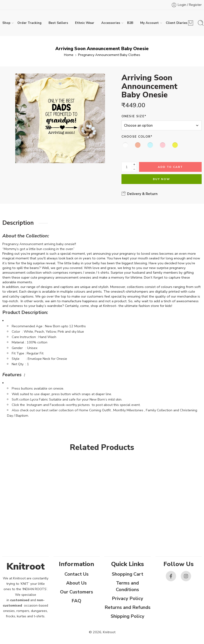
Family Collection (159, 410)
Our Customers (77, 592)
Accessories (111, 23)
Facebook (57, 405)
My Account (149, 23)
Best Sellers (58, 23)
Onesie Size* (134, 116)
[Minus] (134, 169)
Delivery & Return (140, 194)
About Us (76, 583)
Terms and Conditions (127, 586)
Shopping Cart (128, 574)
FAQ (76, 601)
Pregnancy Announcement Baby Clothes (109, 55)
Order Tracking (29, 23)
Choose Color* (137, 137)
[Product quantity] (127, 167)
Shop (6, 23)
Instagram (34, 405)
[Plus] (134, 164)
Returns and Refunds (128, 607)
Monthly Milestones (128, 410)
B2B (130, 23)
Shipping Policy (128, 616)
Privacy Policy (128, 598)
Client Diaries (177, 23)
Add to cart (170, 167)
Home (69, 55)
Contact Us (77, 574)
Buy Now (161, 179)
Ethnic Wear (85, 23)
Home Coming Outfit (95, 410)
